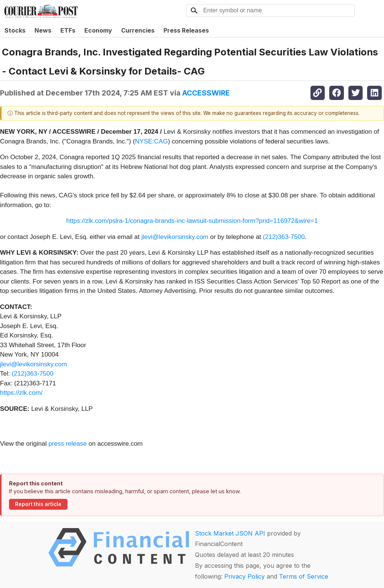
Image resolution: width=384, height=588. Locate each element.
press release (67, 444)
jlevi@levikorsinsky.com (175, 237)
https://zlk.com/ (21, 393)
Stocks (15, 30)
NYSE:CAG (151, 141)
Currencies (138, 30)
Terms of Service (304, 576)
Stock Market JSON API (230, 533)
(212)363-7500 (284, 237)
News (43, 30)
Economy (98, 30)
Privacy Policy (244, 576)
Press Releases (186, 30)
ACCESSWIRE (206, 93)
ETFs (68, 30)
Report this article (38, 504)
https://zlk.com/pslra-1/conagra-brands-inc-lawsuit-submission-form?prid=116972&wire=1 (192, 221)
